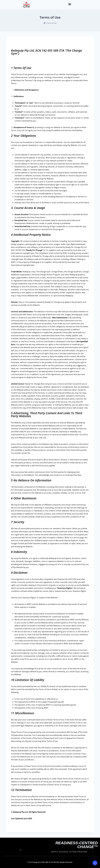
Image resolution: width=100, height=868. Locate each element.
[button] (70, 4)
